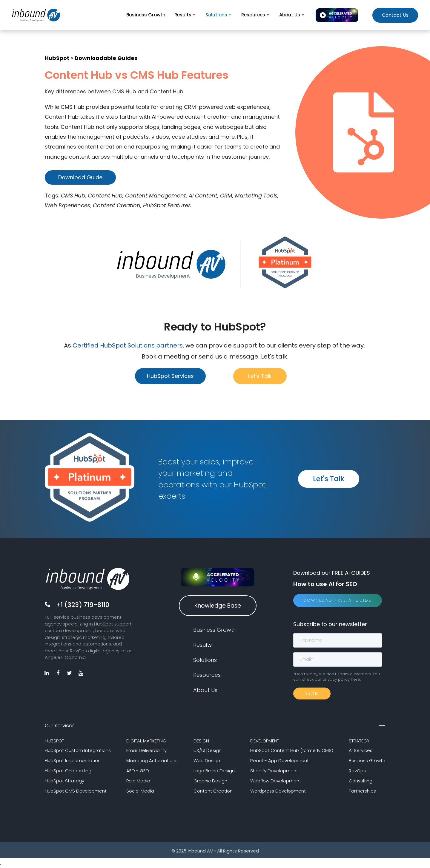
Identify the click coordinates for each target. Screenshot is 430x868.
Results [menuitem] (185, 15)
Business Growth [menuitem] (146, 15)
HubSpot (57, 58)
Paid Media (138, 781)
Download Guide (80, 177)
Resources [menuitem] (256, 15)
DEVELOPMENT (265, 741)
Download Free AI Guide (338, 600)
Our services (215, 726)
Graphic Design (210, 781)
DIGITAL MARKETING (146, 741)
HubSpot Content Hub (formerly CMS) (292, 750)
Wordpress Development (278, 791)
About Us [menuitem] (292, 15)
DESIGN (201, 741)
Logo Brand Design (214, 771)
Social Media (140, 791)
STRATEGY (359, 741)
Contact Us (395, 15)
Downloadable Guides (106, 58)
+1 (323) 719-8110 (83, 605)
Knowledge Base (218, 606)
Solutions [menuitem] (219, 15)
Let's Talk (260, 376)
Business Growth (367, 760)
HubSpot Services (170, 376)
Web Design (207, 760)
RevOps (357, 771)
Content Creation (213, 791)
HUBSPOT (54, 741)
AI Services (361, 750)
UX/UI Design (208, 750)
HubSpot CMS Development (76, 791)
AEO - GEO (138, 771)
